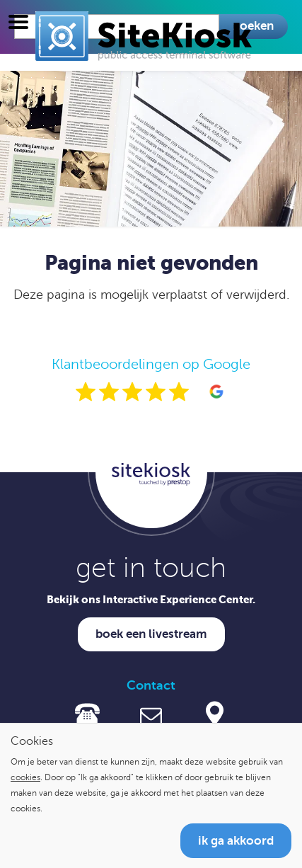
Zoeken (254, 26)
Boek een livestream (151, 634)
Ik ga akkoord (236, 841)
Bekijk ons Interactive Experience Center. (151, 599)
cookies (25, 777)
